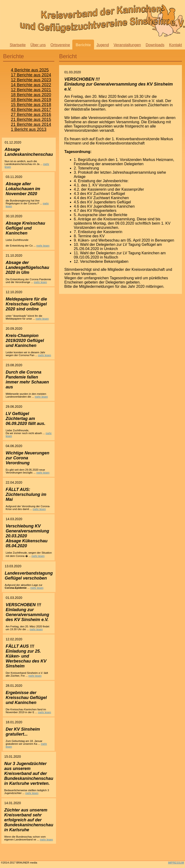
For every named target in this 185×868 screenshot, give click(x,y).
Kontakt (176, 45)
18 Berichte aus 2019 (31, 100)
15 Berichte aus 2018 (31, 105)
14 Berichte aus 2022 (31, 85)
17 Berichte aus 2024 (31, 75)
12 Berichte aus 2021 (31, 90)
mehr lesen (43, 246)
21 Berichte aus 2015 (31, 119)
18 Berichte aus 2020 (31, 95)
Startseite (18, 45)
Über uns (38, 45)
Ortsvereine (60, 45)
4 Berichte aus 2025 (30, 70)
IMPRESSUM (176, 863)
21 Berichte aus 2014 (31, 124)
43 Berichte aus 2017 (31, 110)
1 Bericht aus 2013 (29, 129)
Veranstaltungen (127, 45)
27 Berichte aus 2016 (31, 115)
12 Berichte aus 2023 (31, 80)
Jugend (103, 45)
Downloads (155, 45)
